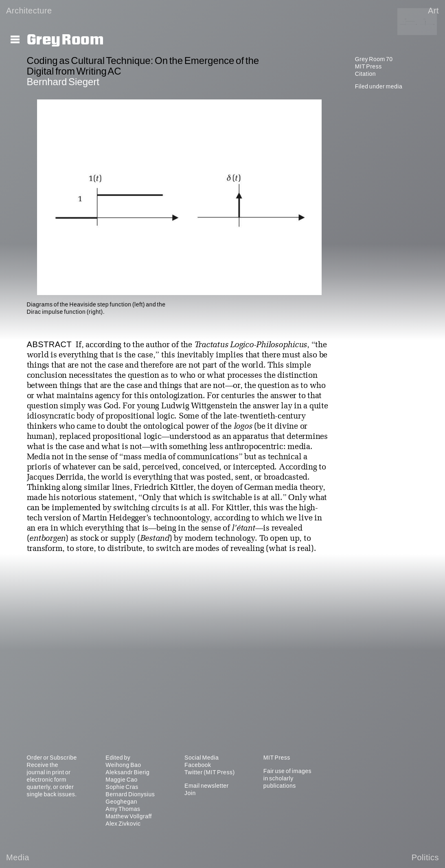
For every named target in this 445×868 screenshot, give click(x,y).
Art (433, 11)
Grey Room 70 (374, 59)
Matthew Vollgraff (129, 816)
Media (18, 857)
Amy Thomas (123, 809)
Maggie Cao (122, 780)
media (394, 86)
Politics (425, 857)
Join (190, 793)
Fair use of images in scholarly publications (287, 778)
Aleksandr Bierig (127, 772)
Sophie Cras (122, 787)
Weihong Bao (123, 765)
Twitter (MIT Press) (209, 772)
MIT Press (368, 66)
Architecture (29, 11)
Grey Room (65, 40)
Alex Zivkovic (123, 824)
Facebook (198, 765)
